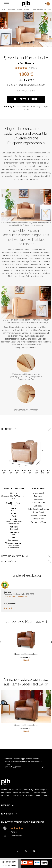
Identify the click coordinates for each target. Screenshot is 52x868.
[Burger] (6, 4)
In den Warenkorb (26, 99)
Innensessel (38, 500)
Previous (2, 30)
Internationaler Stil (38, 503)
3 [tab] (26, 43)
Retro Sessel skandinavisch (38, 509)
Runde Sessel (38, 513)
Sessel (20, 10)
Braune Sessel (38, 493)
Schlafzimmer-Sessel (38, 516)
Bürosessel (38, 496)
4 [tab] (30, 43)
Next (50, 30)
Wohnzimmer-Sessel (38, 522)
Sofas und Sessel (9, 10)
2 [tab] (22, 43)
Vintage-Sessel (38, 519)
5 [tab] (33, 43)
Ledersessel (38, 506)
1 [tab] (19, 43)
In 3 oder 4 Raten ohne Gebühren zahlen (26, 85)
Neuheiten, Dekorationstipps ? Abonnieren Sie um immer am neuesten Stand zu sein (23, 762)
